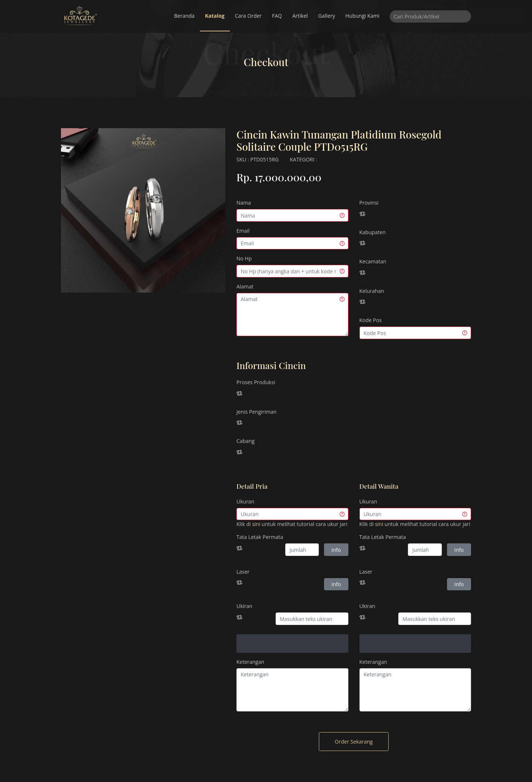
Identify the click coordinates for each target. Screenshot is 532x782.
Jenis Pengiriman (257, 412)
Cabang (245, 441)
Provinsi (369, 203)
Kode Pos (371, 320)
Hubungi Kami (362, 16)
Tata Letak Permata (260, 537)
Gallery (327, 16)
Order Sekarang (354, 742)
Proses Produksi (256, 382)
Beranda (184, 16)
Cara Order (248, 16)
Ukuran (245, 501)
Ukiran (244, 606)
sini (256, 524)
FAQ (277, 16)
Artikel (300, 16)
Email (243, 231)
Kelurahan (372, 291)
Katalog (215, 16)
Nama (244, 203)
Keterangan (250, 662)
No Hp (244, 258)
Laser (243, 572)
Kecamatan (373, 261)
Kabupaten (373, 232)
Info (336, 550)
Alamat (245, 286)
